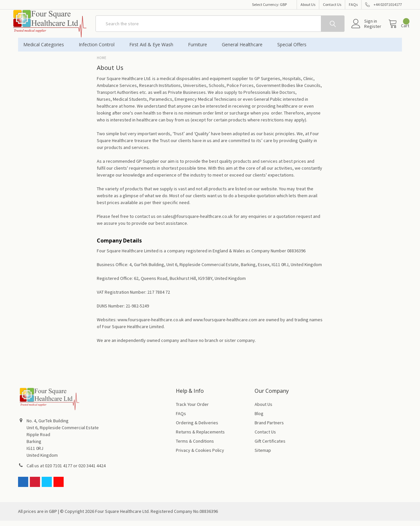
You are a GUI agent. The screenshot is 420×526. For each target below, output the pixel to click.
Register (366, 30)
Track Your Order (192, 410)
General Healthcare (244, 50)
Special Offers (292, 50)
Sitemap (263, 455)
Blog (259, 419)
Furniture (200, 50)
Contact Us (332, 4)
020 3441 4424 (92, 471)
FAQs (353, 4)
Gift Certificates (270, 446)
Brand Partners (269, 428)
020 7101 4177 (59, 471)
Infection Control (99, 50)
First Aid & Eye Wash (153, 50)
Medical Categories (46, 50)
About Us (308, 4)
